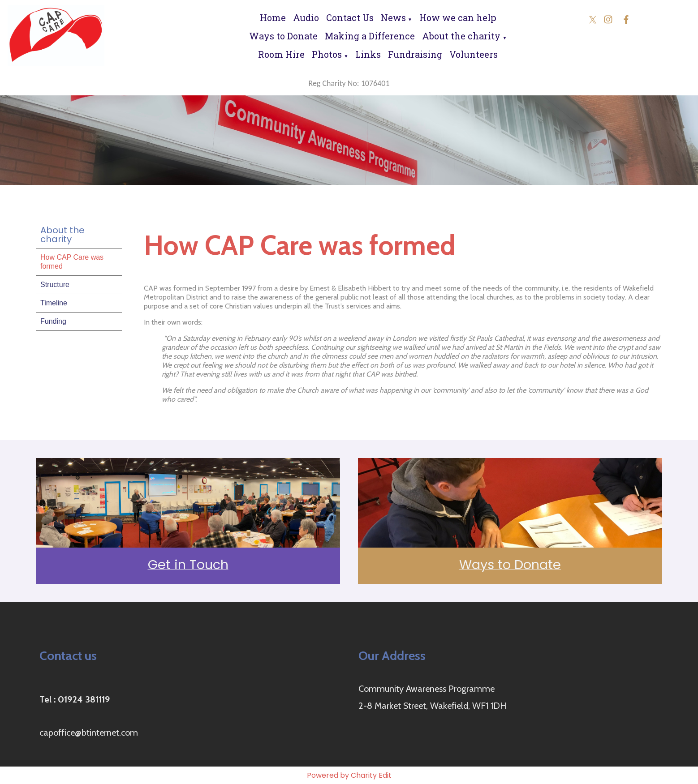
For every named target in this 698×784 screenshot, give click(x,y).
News (393, 17)
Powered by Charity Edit (349, 775)
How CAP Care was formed (72, 262)
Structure (55, 285)
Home (273, 17)
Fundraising (415, 54)
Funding (53, 321)
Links (368, 54)
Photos (327, 54)
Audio (306, 17)
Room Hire (281, 54)
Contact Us (350, 17)
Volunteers (474, 54)
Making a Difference (370, 36)
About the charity (461, 36)
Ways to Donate (283, 36)
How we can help (458, 17)
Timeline (54, 303)
